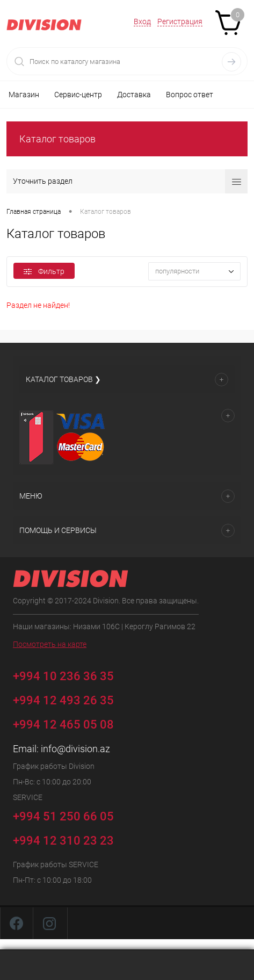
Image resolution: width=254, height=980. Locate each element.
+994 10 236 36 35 (71, 675)
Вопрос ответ (190, 95)
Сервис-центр (78, 95)
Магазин (24, 95)
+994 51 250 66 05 (71, 815)
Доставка (134, 95)
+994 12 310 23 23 (63, 841)
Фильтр (44, 271)
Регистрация (180, 21)
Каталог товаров (57, 139)
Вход (142, 21)
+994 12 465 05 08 (63, 725)
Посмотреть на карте (50, 644)
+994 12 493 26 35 (63, 700)
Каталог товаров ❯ (63, 379)
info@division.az (75, 749)
